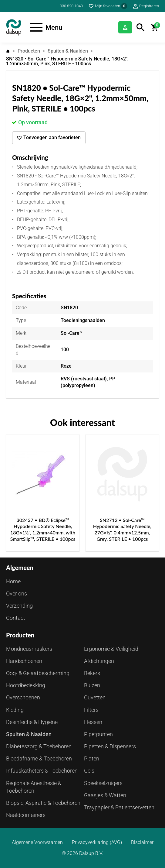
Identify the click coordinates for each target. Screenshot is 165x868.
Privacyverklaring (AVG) (97, 842)
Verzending (19, 606)
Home (8, 51)
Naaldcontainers (26, 815)
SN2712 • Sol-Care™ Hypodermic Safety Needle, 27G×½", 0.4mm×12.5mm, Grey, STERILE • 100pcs (122, 529)
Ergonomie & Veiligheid (111, 649)
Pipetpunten (98, 734)
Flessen (93, 722)
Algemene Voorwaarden (37, 842)
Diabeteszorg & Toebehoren (39, 746)
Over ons (17, 594)
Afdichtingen (99, 661)
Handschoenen (24, 661)
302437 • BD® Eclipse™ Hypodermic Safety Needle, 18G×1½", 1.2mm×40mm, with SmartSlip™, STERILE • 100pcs (43, 529)
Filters (91, 710)
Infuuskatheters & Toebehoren (42, 771)
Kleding (15, 710)
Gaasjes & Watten (105, 795)
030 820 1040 (71, 6)
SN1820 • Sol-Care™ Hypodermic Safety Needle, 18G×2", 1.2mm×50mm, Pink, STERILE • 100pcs (67, 61)
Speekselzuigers (103, 783)
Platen (92, 758)
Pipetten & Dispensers (110, 746)
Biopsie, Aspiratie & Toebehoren (43, 803)
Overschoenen (23, 697)
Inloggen (125, 27)
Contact (16, 618)
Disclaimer (142, 842)
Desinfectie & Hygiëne (32, 722)
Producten (29, 51)
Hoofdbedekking (26, 685)
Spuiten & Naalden (68, 51)
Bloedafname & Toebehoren (39, 758)
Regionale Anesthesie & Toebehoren (34, 787)
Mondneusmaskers (29, 649)
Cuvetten (95, 697)
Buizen (92, 685)
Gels (89, 771)
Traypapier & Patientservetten (119, 807)
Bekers (92, 673)
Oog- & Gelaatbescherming (38, 673)
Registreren (149, 6)
